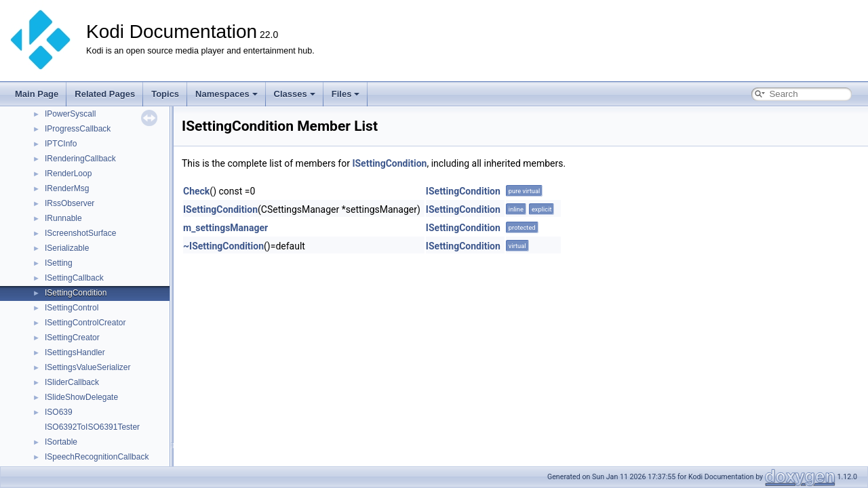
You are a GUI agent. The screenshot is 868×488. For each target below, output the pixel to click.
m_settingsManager (225, 228)
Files (346, 94)
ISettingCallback (74, 278)
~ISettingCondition (223, 246)
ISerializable (67, 248)
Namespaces (226, 94)
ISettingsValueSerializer (88, 367)
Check (196, 191)
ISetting (59, 263)
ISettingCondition (76, 293)
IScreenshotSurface (80, 233)
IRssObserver (70, 203)
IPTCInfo (61, 144)
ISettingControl (72, 308)
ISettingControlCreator (85, 323)
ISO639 (59, 412)
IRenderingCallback (80, 159)
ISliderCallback (72, 382)
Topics (165, 94)
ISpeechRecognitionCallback (97, 457)
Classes (295, 94)
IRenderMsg (67, 188)
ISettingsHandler (75, 352)
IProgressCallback (78, 129)
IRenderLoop (68, 174)
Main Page (37, 94)
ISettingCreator (72, 338)
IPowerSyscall (70, 114)
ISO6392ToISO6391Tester (92, 427)
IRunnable (63, 218)
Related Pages (105, 94)
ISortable (61, 442)
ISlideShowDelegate (81, 397)
